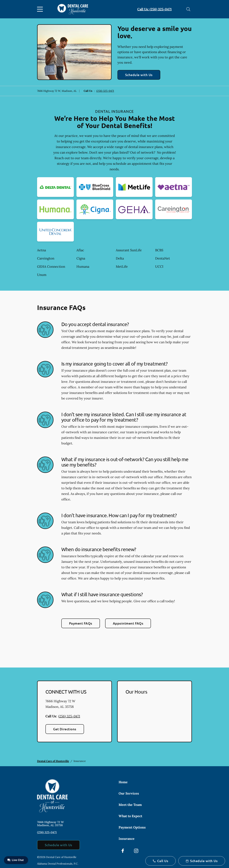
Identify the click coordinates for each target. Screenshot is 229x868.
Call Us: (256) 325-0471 (154, 9)
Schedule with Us (139, 75)
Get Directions (65, 729)
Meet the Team (130, 805)
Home (123, 782)
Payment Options (132, 827)
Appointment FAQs (128, 623)
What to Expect (130, 816)
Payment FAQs (81, 623)
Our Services (129, 793)
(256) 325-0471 (105, 91)
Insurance (127, 839)
